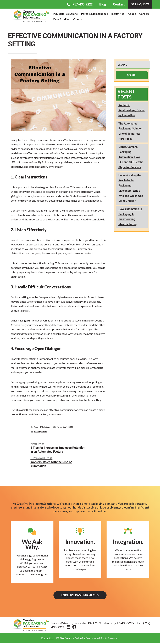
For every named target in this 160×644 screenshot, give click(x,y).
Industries (118, 14)
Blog (103, 4)
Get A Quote (140, 4)
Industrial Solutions (65, 14)
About (132, 14)
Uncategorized (41, 431)
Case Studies (61, 19)
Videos (77, 19)
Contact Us (47, 639)
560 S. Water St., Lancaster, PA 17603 (76, 624)
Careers (144, 14)
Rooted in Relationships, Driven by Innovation (131, 110)
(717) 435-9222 (80, 4)
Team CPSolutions (42, 427)
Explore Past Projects (80, 596)
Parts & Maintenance (95, 14)
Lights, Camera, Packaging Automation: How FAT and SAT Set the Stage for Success (131, 157)
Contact (119, 4)
